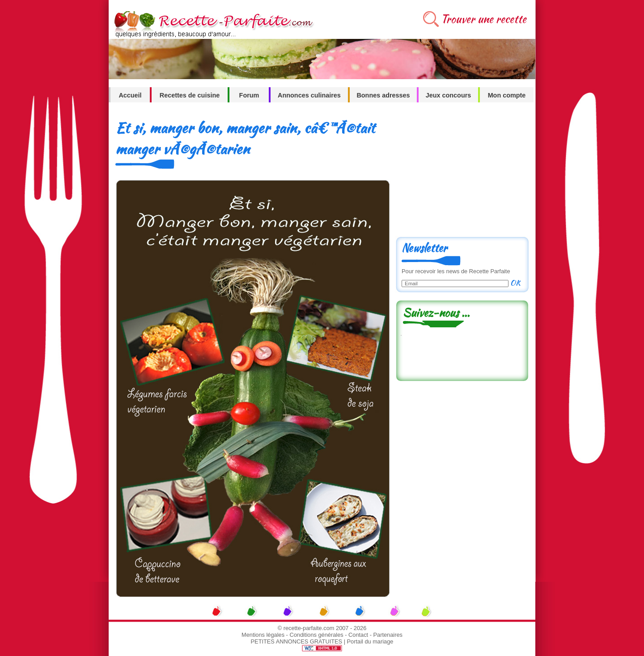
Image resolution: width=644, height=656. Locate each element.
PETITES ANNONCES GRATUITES (297, 641)
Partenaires (388, 635)
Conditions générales (316, 635)
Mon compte (507, 95)
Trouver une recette (484, 19)
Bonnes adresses (383, 95)
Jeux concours (449, 95)
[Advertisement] (462, 173)
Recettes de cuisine (190, 95)
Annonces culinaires (309, 95)
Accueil (130, 95)
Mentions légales (263, 635)
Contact (358, 635)
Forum (249, 95)
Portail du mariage (370, 641)
